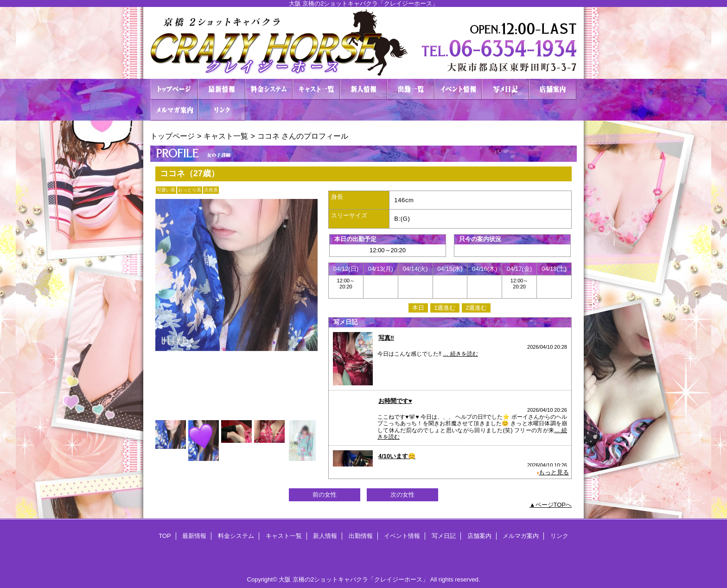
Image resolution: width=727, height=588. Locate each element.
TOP (174, 89)
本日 (418, 308)
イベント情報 (458, 89)
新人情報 (363, 89)
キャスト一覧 (316, 89)
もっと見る (554, 472)
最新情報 (222, 89)
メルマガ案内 (174, 110)
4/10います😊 (397, 456)
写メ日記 (505, 89)
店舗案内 (553, 89)
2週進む (476, 308)
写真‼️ (386, 338)
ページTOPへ (554, 505)
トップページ (172, 136)
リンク (222, 110)
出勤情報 (411, 89)
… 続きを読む (460, 354)
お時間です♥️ (395, 401)
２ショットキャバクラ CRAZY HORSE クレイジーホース (363, 43)
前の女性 (325, 495)
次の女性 (402, 495)
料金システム (269, 89)
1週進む (445, 308)
